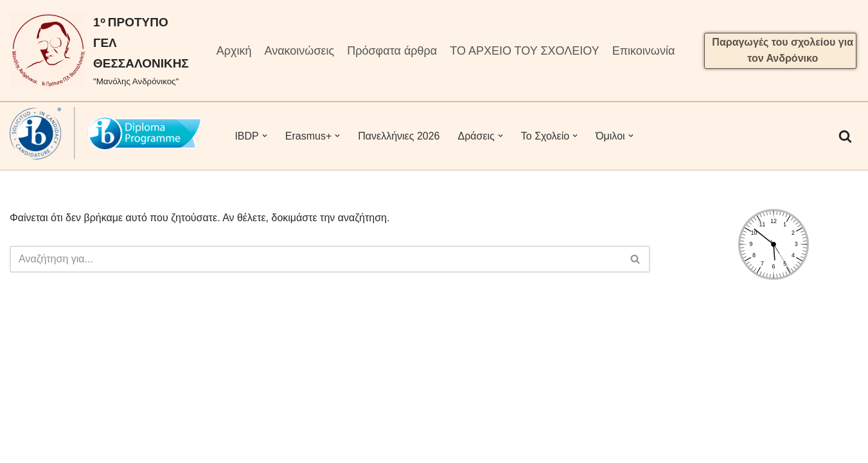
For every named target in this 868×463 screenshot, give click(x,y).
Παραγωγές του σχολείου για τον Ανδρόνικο (783, 50)
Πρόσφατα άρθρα (392, 51)
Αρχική (234, 51)
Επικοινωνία (644, 51)
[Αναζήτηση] (845, 136)
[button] (265, 136)
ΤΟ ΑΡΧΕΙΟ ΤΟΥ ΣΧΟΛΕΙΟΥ (524, 51)
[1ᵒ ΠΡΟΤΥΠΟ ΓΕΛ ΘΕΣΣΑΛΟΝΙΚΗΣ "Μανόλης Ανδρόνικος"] (99, 50)
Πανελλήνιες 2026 (399, 136)
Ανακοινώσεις (299, 51)
